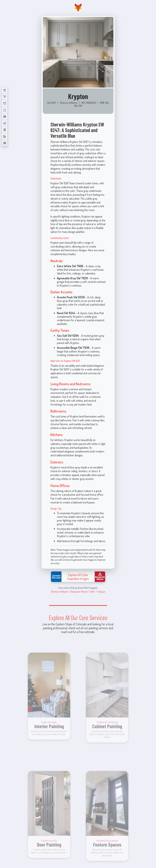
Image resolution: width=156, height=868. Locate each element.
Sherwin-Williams (60, 592)
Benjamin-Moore (79, 592)
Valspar (101, 592)
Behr (93, 592)
